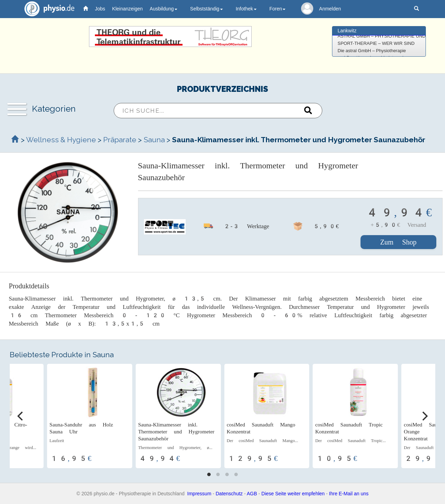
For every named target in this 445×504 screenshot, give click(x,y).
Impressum (199, 494)
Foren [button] (278, 9)
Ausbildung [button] (164, 9)
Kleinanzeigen (128, 9)
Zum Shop (399, 242)
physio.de (47, 9)
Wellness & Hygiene (62, 140)
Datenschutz (229, 494)
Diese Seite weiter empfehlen (293, 494)
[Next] (424, 416)
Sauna (154, 140)
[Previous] (21, 416)
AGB (252, 494)
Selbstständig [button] (207, 9)
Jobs (100, 9)
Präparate (120, 140)
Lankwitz (347, 31)
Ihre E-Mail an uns (349, 494)
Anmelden (330, 9)
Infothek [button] (246, 9)
